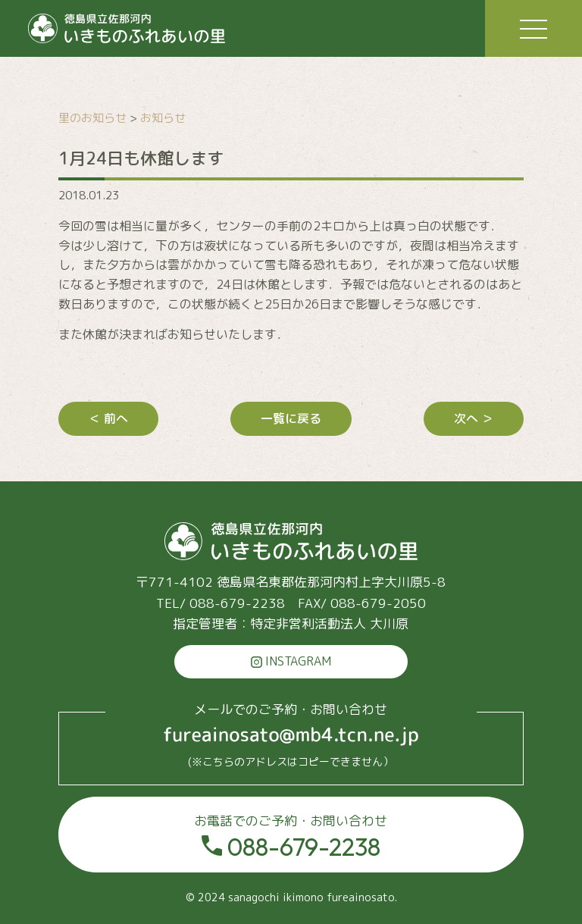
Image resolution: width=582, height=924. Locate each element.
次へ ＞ (474, 418)
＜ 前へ (108, 418)
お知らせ (163, 118)
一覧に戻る (291, 418)
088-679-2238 (291, 837)
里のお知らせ (92, 118)
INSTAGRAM (291, 661)
